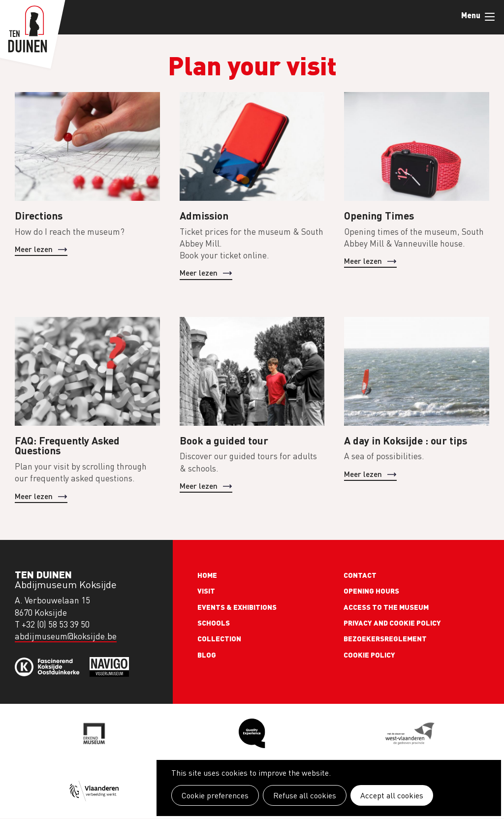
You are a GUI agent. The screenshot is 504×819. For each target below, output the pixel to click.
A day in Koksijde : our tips (406, 440)
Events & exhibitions (237, 607)
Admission (204, 215)
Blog (207, 655)
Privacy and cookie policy (392, 623)
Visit (206, 591)
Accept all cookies (392, 795)
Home (207, 575)
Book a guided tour (224, 440)
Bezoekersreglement (385, 638)
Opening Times (379, 215)
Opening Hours (371, 591)
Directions (39, 215)
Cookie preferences (215, 795)
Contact (360, 575)
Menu (490, 17)
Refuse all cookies (305, 795)
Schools (214, 623)
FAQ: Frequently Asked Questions (67, 445)
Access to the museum (386, 607)
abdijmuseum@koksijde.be (66, 636)
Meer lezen (34, 249)
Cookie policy (369, 655)
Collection (219, 638)
